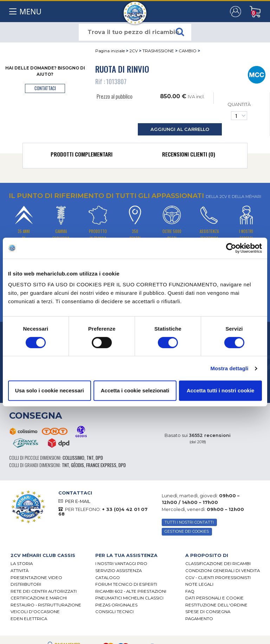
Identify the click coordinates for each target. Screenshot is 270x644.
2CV (134, 51)
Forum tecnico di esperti (126, 584)
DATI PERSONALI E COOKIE (214, 598)
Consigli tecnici (114, 612)
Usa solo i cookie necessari (50, 390)
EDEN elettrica (29, 619)
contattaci (45, 88)
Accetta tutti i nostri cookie (221, 390)
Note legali (199, 584)
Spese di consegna (208, 612)
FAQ (190, 591)
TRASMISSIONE (158, 51)
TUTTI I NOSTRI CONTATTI (189, 522)
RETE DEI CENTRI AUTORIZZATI (44, 591)
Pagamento (199, 619)
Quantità (239, 111)
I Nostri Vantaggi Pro (121, 564)
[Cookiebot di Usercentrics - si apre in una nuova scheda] (231, 248)
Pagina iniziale (110, 51)
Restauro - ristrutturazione (46, 605)
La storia (22, 564)
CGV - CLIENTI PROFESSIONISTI (218, 578)
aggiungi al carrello (180, 129)
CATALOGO (108, 578)
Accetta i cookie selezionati (135, 390)
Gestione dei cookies (187, 532)
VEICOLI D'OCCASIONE (35, 612)
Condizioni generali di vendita (223, 571)
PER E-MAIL (78, 501)
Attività (20, 571)
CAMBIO (188, 51)
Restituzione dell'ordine (216, 605)
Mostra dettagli (229, 368)
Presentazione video (36, 578)
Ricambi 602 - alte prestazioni (131, 591)
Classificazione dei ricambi (218, 564)
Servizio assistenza (118, 571)
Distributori (26, 584)
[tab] (82, 156)
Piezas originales (116, 605)
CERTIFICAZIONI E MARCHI (39, 598)
